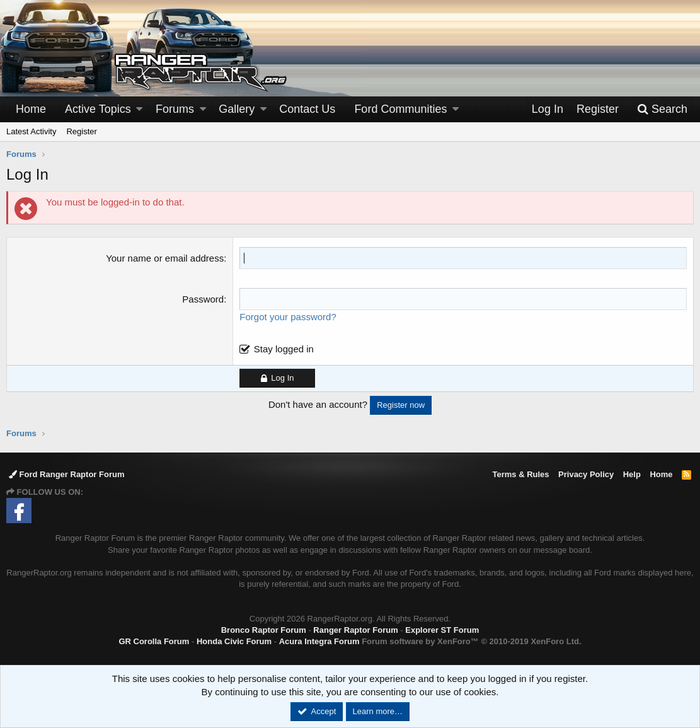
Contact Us (307, 109)
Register (81, 131)
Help (632, 474)
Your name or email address (165, 258)
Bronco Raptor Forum (264, 630)
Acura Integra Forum (319, 641)
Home (31, 109)
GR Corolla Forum (154, 641)
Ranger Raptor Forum (355, 630)
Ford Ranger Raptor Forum (66, 474)
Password (203, 299)
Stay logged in (284, 349)
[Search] (662, 109)
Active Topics (98, 109)
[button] (139, 109)
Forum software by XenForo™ (471, 641)
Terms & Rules (520, 474)
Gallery (237, 109)
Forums (175, 109)
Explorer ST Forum (442, 630)
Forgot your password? (288, 317)
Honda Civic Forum (234, 641)
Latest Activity (31, 131)
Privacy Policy (586, 474)
